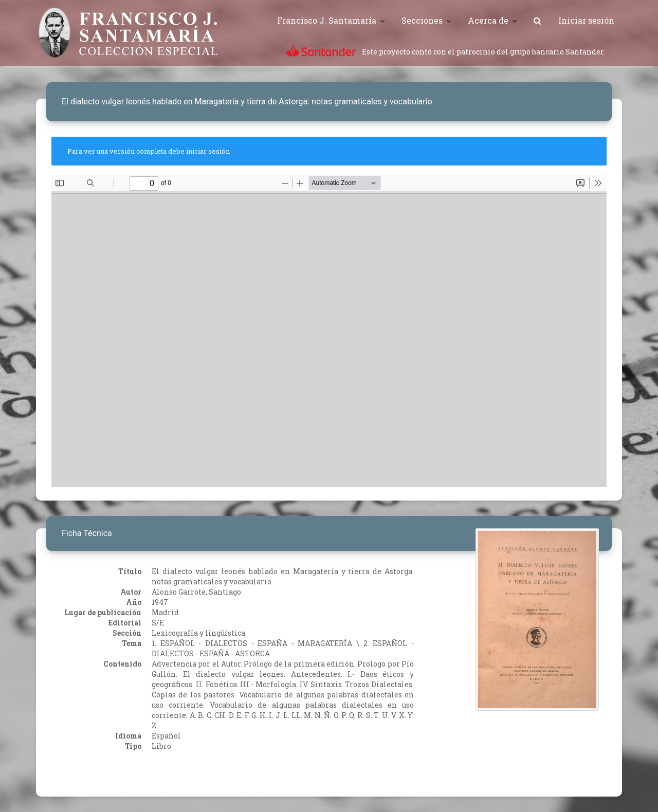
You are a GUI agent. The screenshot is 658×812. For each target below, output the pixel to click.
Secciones (422, 20)
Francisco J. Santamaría (327, 20)
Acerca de (488, 20)
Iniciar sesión (586, 20)
